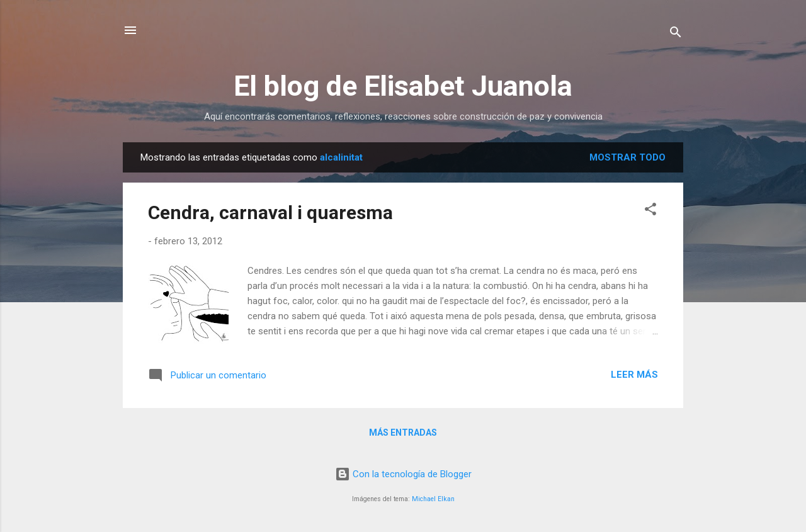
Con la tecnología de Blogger (403, 474)
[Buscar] (676, 34)
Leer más (634, 375)
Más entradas (403, 433)
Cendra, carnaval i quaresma (270, 212)
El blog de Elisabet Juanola (403, 86)
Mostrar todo (627, 157)
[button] (650, 211)
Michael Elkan (433, 499)
